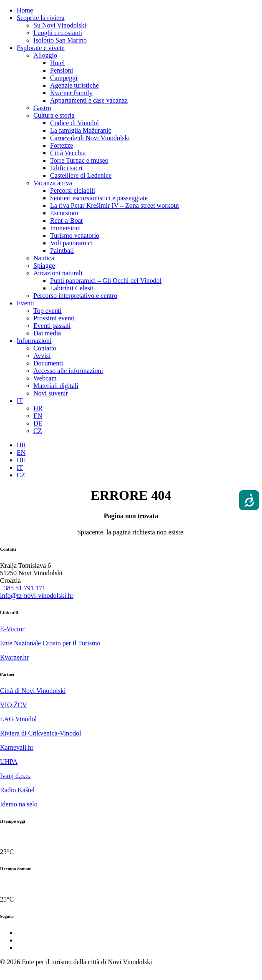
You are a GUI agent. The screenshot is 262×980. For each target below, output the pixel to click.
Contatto (45, 348)
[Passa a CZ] (38, 431)
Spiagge (44, 266)
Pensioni (62, 70)
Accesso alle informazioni (68, 371)
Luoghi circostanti (58, 33)
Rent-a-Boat (66, 220)
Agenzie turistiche (74, 85)
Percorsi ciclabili (73, 190)
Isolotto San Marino (60, 40)
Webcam (45, 378)
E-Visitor (12, 629)
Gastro (42, 108)
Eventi (25, 303)
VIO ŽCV (13, 705)
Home (25, 10)
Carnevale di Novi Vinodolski (90, 138)
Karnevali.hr (17, 747)
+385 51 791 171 (23, 588)
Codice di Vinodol (74, 123)
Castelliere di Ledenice (81, 175)
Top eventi (48, 311)
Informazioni (34, 341)
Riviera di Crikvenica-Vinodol (41, 733)
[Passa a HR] (38, 408)
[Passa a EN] (38, 416)
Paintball (62, 251)
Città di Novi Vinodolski (33, 691)
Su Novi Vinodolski (60, 25)
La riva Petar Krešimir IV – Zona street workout (115, 205)
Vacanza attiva (53, 183)
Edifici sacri (66, 168)
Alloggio (45, 55)
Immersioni (65, 228)
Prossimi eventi (54, 318)
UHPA (9, 762)
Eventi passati (52, 326)
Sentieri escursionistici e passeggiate (99, 198)
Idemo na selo (19, 804)
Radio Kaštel (17, 790)
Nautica (44, 258)
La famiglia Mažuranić (81, 130)
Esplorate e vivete (41, 48)
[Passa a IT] (20, 467)
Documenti (48, 363)
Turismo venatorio (75, 236)
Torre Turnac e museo (79, 160)
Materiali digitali (56, 386)
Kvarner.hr (14, 657)
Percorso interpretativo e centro (75, 296)
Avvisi (42, 356)
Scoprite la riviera (41, 18)
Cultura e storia (54, 115)
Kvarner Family (71, 93)
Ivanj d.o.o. (15, 776)
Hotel (58, 63)
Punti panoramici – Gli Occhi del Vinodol (106, 281)
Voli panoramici (71, 243)
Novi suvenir (51, 393)
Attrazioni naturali (58, 273)
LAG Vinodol (18, 719)
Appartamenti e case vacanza (89, 100)
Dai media (47, 333)
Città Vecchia (68, 153)
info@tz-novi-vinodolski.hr (37, 596)
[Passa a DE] (38, 423)
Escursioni (64, 213)
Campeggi (64, 78)
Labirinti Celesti (72, 288)
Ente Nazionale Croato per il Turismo (50, 643)
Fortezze (62, 145)
